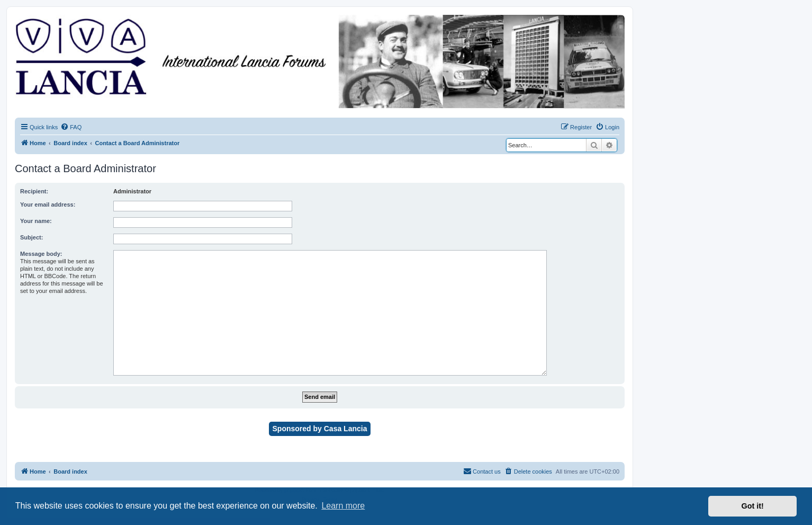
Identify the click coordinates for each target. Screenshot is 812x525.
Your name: (36, 221)
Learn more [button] (343, 506)
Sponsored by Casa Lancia (320, 429)
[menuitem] (71, 127)
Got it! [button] (753, 506)
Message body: (41, 254)
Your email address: (48, 204)
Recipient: (34, 191)
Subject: (31, 237)
